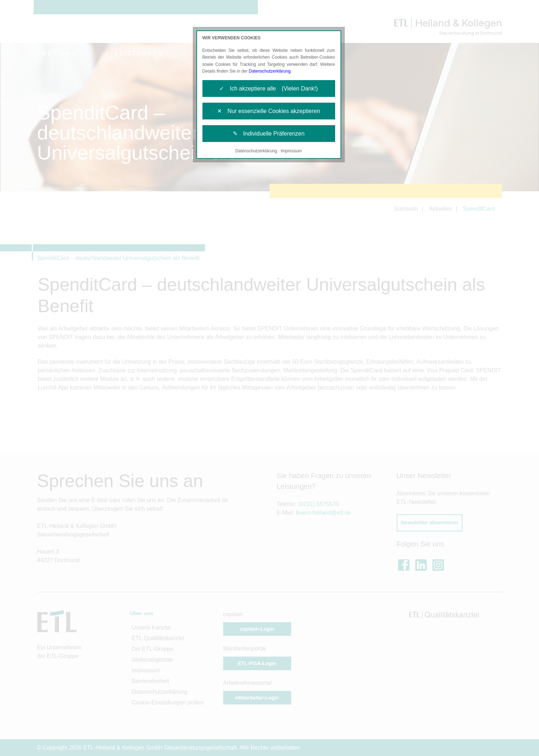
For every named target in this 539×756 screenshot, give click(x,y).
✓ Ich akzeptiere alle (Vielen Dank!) (268, 89)
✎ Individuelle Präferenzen (269, 134)
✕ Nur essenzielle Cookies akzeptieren (269, 111)
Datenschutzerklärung (270, 71)
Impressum (291, 151)
